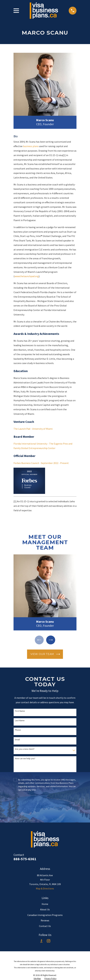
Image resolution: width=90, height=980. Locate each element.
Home (45, 904)
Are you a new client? (25, 749)
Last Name (20, 720)
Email (17, 740)
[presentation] (45, 804)
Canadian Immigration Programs (45, 915)
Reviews (45, 920)
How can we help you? (25, 759)
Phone (18, 730)
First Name (20, 711)
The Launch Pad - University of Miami (33, 429)
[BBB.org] (41, 941)
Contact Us (45, 926)
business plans (31, 146)
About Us (45, 909)
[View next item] (51, 640)
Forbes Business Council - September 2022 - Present (41, 463)
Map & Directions (45, 888)
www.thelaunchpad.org (27, 276)
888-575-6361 (25, 859)
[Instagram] (48, 941)
